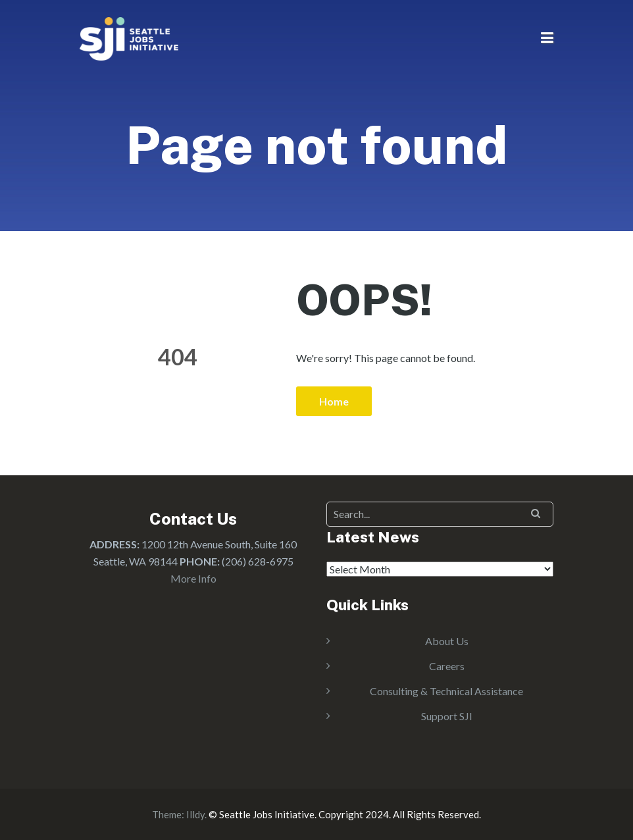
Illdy (195, 814)
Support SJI (447, 716)
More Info (193, 578)
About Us (447, 641)
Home (334, 401)
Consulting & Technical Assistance (446, 691)
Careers (447, 666)
